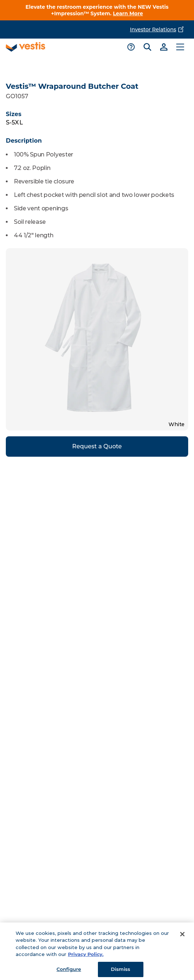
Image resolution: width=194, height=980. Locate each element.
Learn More (128, 13)
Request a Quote (97, 446)
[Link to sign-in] (164, 47)
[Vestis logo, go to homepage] (26, 47)
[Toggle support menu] (131, 47)
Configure (69, 972)
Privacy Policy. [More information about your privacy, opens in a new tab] (86, 958)
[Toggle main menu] (180, 47)
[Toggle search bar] (147, 47)
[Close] (182, 937)
